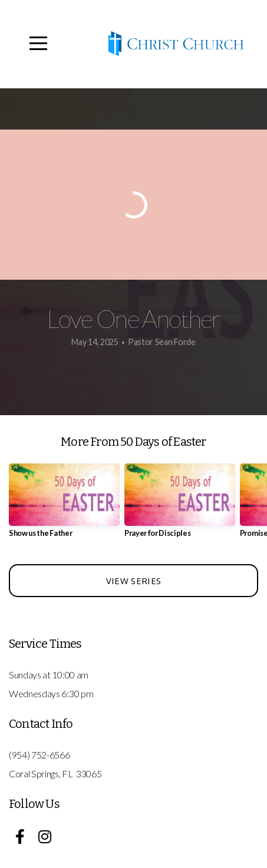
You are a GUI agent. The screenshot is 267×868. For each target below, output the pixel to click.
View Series (133, 581)
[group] (64, 505)
